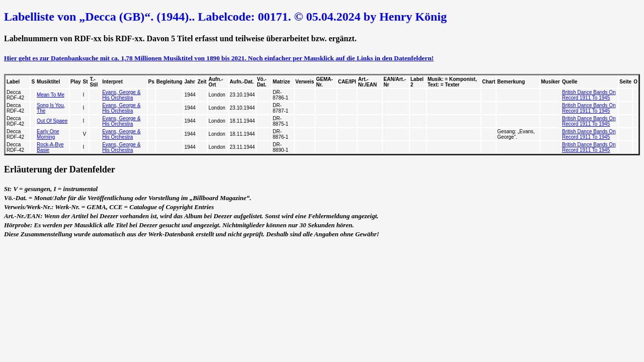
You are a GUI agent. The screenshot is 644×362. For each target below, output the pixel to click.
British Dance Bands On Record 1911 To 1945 (589, 95)
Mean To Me (51, 95)
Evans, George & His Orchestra (121, 95)
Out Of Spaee (52, 121)
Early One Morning (48, 134)
